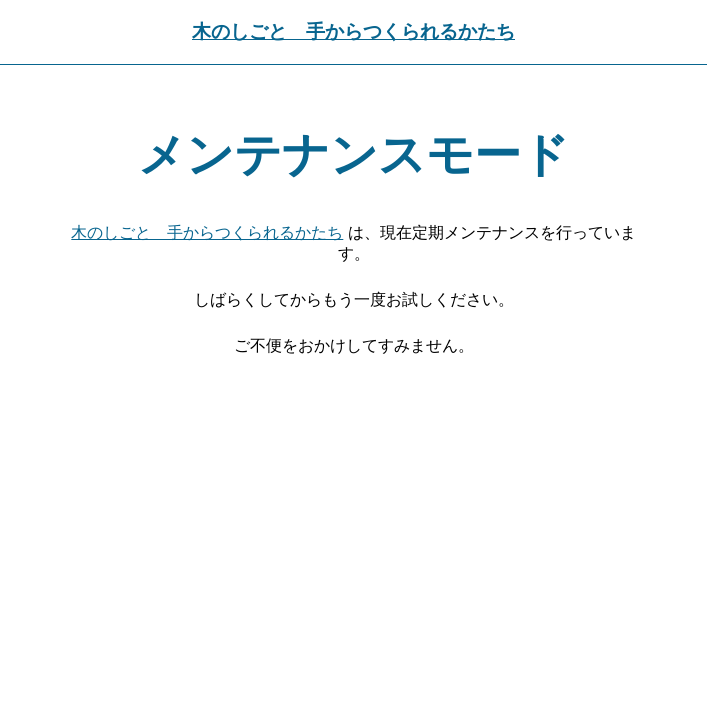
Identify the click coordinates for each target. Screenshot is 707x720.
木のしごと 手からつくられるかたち (353, 31)
